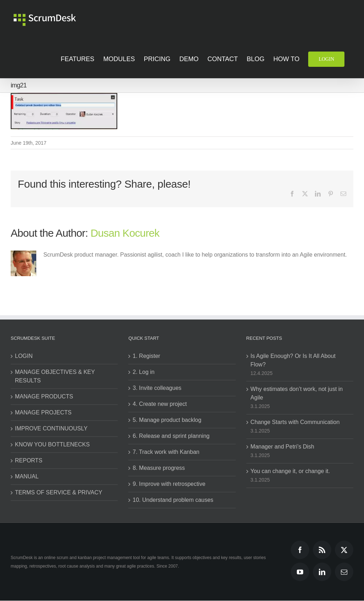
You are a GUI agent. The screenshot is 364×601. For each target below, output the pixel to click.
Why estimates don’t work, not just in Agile (297, 393)
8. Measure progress (159, 468)
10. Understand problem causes (173, 500)
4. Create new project (160, 404)
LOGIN (24, 356)
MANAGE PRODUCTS (44, 396)
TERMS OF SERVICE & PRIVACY (59, 492)
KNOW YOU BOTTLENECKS (52, 444)
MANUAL (27, 476)
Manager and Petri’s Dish (282, 447)
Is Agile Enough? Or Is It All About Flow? (293, 360)
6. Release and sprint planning (171, 436)
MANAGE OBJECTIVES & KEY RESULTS (55, 376)
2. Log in (143, 372)
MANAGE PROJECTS (43, 412)
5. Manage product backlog (167, 420)
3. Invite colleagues (157, 388)
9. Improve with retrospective (169, 484)
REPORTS (29, 460)
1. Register (146, 356)
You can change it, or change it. (290, 471)
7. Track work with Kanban (166, 452)
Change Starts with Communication (295, 422)
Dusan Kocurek (125, 233)
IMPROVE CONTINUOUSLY (51, 428)
